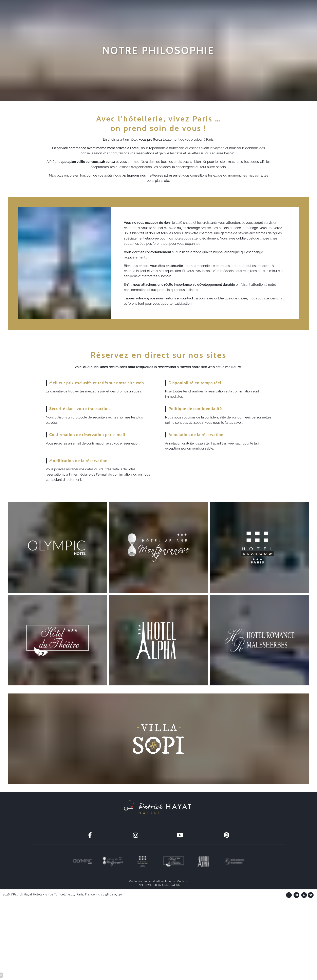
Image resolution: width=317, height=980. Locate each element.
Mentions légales (164, 896)
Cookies (182, 896)
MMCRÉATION (171, 900)
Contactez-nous (140, 896)
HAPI (140, 900)
